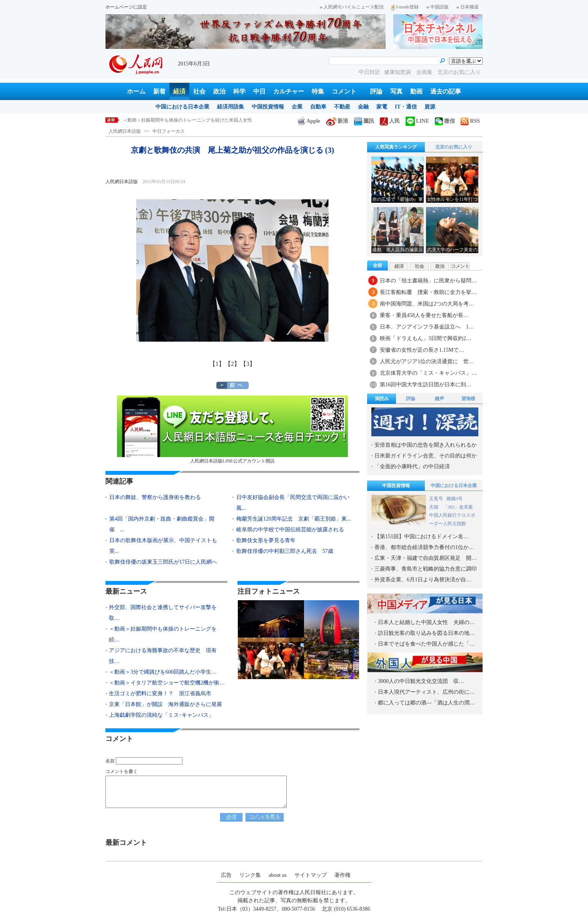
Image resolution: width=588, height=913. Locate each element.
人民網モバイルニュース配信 (352, 7)
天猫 (434, 507)
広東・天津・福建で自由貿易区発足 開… (426, 558)
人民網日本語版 (125, 131)
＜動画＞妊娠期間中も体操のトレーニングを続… (163, 634)
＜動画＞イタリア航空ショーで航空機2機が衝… (167, 683)
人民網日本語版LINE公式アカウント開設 (232, 430)
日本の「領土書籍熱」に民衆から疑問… (428, 281)
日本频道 (468, 7)
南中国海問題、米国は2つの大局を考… (427, 304)
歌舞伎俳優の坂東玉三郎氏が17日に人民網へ (163, 562)
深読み (382, 399)
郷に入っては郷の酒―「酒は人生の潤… (426, 703)
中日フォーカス (169, 131)
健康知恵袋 (398, 72)
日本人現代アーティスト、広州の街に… (426, 692)
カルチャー (289, 91)
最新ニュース (126, 591)
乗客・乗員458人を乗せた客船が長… (424, 315)
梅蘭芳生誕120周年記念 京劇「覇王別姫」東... (294, 519)
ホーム (136, 91)
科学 (239, 91)
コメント (344, 91)
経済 (179, 91)
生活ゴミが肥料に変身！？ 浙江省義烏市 (160, 694)
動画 (416, 91)
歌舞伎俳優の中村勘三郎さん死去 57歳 (285, 551)
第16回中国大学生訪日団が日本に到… (426, 385)
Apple (309, 121)
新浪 (337, 121)
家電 (382, 107)
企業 (297, 107)
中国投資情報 (268, 107)
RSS (470, 121)
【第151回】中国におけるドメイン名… (422, 537)
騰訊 (364, 121)
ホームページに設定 (126, 7)
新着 (159, 91)
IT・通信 (406, 107)
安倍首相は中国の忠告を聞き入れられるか (426, 445)
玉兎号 (436, 499)
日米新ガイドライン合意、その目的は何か (426, 456)
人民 (390, 121)
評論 (376, 91)
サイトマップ (311, 875)
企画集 (425, 72)
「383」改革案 (458, 507)
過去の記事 (446, 91)
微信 (445, 121)
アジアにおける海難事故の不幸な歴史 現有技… (163, 656)
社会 (199, 91)
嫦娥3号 (454, 499)
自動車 (318, 107)
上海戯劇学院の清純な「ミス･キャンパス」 (161, 715)
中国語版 (438, 7)
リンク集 (250, 875)
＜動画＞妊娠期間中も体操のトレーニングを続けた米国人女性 (187, 120)
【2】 (232, 364)
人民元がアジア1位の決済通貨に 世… (427, 361)
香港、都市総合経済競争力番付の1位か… (424, 547)
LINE (417, 121)
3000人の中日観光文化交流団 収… (421, 681)
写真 (396, 91)
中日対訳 (369, 72)
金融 (363, 107)
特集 (318, 91)
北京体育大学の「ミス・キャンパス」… (428, 373)
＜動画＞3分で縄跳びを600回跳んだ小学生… (163, 672)
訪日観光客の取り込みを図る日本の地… (426, 633)
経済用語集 (231, 107)
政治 (219, 91)
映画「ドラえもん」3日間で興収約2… (426, 338)
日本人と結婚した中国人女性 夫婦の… (426, 622)
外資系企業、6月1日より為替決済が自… (423, 580)
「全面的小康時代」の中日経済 (412, 467)
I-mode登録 (405, 7)
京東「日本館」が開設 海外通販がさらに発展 (165, 704)
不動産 (342, 107)
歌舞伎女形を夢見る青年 (266, 540)
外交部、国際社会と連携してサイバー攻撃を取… (163, 613)
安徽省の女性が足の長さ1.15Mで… (422, 350)
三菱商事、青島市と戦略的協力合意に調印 (426, 569)
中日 (259, 91)
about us (278, 875)
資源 (430, 107)
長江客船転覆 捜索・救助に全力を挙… (428, 292)
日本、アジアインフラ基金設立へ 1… (427, 327)
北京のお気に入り (459, 72)
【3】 (248, 364)
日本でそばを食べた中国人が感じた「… (426, 644)
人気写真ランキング (396, 147)
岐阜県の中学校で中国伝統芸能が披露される (293, 530)
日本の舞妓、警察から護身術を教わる (155, 497)
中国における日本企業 (182, 107)
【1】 (217, 364)
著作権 (342, 875)
